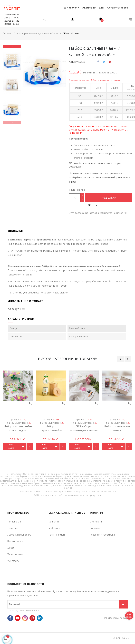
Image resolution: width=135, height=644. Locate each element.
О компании (96, 522)
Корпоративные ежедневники (52, 479)
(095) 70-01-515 (11, 24)
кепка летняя (108, 492)
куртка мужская (68, 492)
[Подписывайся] (123, 604)
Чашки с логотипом (106, 476)
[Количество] (75, 198)
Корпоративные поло (102, 483)
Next (12, 47)
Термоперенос (16, 554)
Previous (12, 122)
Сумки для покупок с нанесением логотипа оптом (51, 474)
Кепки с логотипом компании (17, 483)
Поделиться (98, 62)
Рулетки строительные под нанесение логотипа (75, 481)
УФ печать (13, 561)
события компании (68, 495)
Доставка (95, 528)
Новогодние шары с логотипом (31, 486)
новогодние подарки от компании (106, 486)
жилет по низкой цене (46, 492)
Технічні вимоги (57, 535)
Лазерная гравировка (19, 535)
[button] (89, 205)
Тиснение (13, 528)
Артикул (74, 62)
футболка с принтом (89, 492)
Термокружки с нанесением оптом (75, 476)
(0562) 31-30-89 (11, 18)
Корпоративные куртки (76, 483)
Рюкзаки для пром (79, 479)
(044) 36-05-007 (12, 15)
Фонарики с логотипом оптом (118, 481)
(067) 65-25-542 (11, 21)
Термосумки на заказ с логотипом (98, 474)
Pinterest (110, 62)
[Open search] (44, 20)
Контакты (54, 522)
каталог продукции (90, 495)
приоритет (51, 495)
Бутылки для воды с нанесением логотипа (24, 481)
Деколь (11, 548)
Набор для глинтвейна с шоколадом (18, 428)
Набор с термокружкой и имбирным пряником (51, 429)
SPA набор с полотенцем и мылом (84, 428)
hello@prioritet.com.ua (116, 618)
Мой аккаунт (55, 528)
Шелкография (15, 541)
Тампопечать (14, 522)
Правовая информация (102, 535)
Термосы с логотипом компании (38, 476)
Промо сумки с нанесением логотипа (110, 479)
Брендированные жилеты (48, 483)
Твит (104, 62)
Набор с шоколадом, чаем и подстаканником (117, 429)
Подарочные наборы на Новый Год (67, 486)
